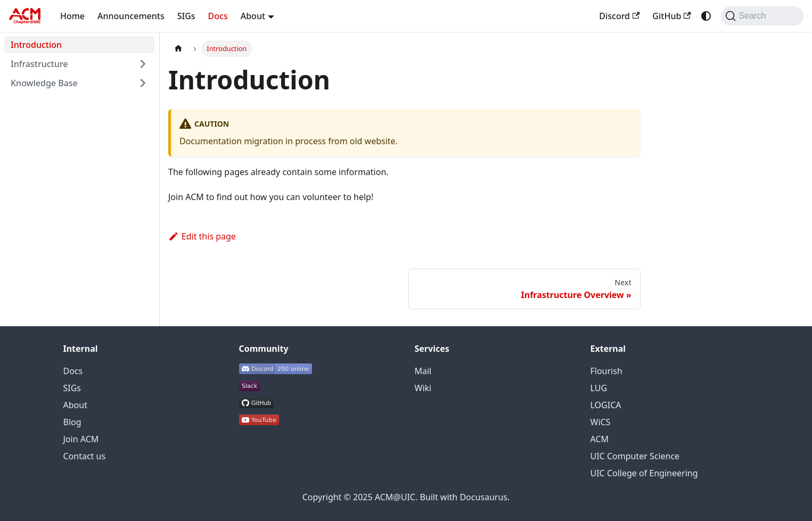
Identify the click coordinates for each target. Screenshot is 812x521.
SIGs (186, 16)
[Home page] (178, 49)
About (75, 405)
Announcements (131, 16)
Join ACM (81, 439)
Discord (619, 16)
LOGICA (606, 405)
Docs (218, 16)
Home (72, 16)
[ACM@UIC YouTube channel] (259, 422)
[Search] (762, 16)
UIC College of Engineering (644, 473)
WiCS (601, 422)
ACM (600, 439)
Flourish (606, 371)
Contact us (85, 456)
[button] (79, 64)
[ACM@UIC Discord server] (276, 371)
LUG (599, 388)
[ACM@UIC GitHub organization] (256, 405)
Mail (423, 371)
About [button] (253, 16)
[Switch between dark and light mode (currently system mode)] (706, 16)
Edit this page (202, 236)
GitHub (671, 16)
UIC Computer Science (635, 456)
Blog (72, 422)
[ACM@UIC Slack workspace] (249, 388)
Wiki (423, 388)
